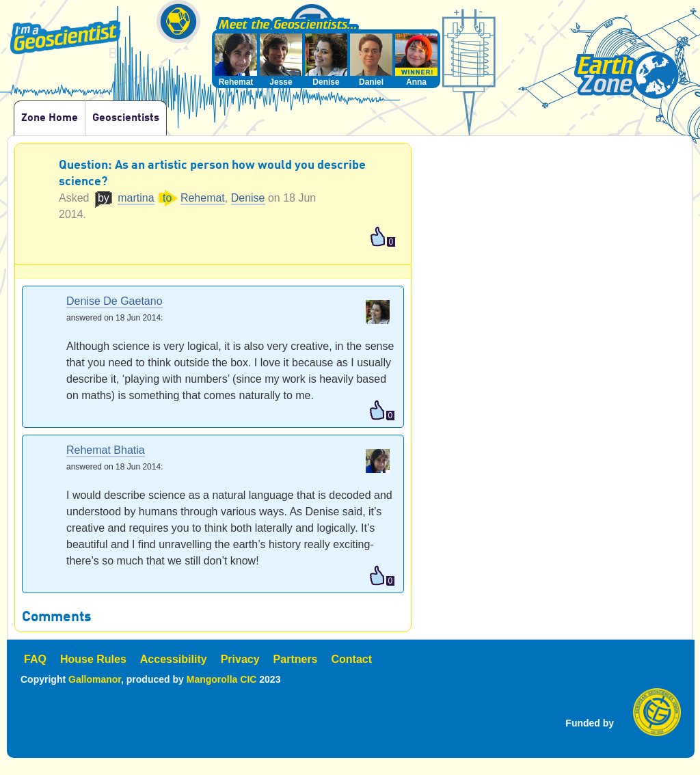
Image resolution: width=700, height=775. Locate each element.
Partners (296, 659)
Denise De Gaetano (115, 302)
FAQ (35, 659)
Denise (248, 198)
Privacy (240, 659)
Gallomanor (95, 679)
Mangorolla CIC (222, 679)
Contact (352, 659)
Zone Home (50, 118)
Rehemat (203, 198)
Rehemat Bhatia (106, 451)
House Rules (93, 659)
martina (136, 198)
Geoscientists (126, 118)
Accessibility (174, 659)
